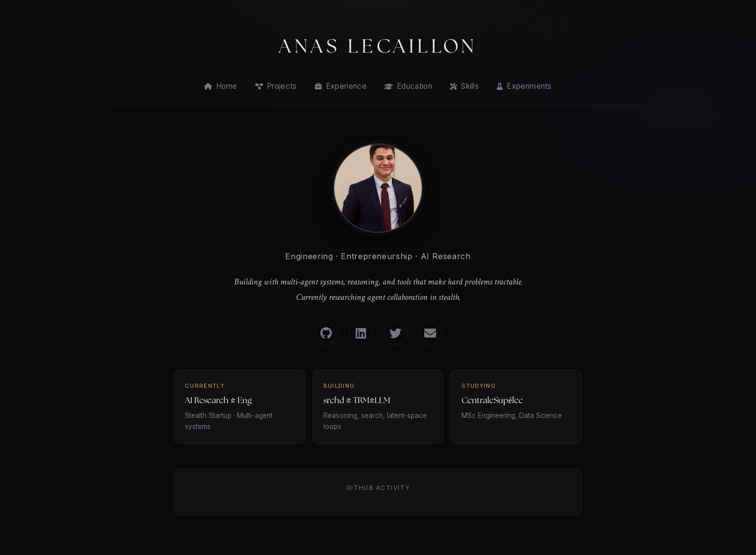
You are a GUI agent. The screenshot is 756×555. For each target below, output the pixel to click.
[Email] (430, 333)
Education (408, 86)
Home (221, 86)
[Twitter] (395, 333)
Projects (276, 86)
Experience (341, 86)
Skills (464, 86)
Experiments (524, 86)
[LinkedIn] (361, 333)
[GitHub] (326, 333)
